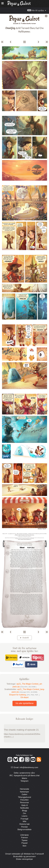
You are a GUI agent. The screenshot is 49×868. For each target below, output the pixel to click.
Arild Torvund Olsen (25, 28)
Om (24, 813)
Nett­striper (24, 792)
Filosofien (24, 800)
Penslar (24, 827)
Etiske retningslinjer (25, 859)
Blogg (25, 811)
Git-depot (24, 697)
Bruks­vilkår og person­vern (25, 856)
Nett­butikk (24, 808)
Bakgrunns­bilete (25, 830)
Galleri (24, 794)
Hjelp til (24, 805)
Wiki (24, 821)
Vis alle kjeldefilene (24, 703)
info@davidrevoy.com (29, 767)
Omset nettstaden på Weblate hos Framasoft (24, 854)
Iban (24, 846)
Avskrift (25, 638)
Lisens (24, 816)
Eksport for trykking (24, 695)
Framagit (24, 819)
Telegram (24, 781)
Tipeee (24, 840)
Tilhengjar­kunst (24, 797)
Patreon (24, 838)
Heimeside (24, 789)
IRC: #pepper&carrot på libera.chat (24, 776)
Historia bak (24, 824)
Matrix (24, 778)
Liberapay (24, 835)
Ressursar (25, 803)
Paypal (25, 843)
